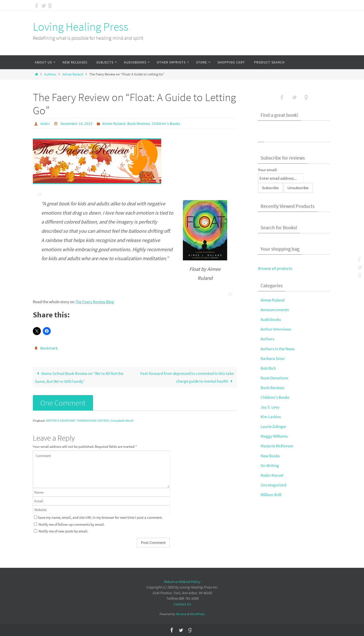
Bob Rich (268, 368)
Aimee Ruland (73, 74)
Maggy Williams (274, 436)
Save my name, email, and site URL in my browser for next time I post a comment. (100, 517)
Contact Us (182, 604)
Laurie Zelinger (273, 426)
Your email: (268, 170)
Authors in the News (278, 349)
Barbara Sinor (273, 358)
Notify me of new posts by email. (63, 531)
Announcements (275, 310)
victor (45, 123)
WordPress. (197, 614)
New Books (270, 456)
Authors (50, 74)
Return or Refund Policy (182, 581)
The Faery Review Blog (95, 302)
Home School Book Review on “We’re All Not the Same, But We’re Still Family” (79, 377)
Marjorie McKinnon (277, 446)
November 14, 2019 (76, 123)
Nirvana (181, 614)
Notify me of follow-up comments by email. (72, 524)
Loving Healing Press (81, 27)
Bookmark (49, 348)
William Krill (271, 495)
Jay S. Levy (270, 407)
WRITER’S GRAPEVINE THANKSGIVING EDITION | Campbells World (89, 421)
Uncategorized (273, 485)
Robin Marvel (272, 475)
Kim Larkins (271, 417)
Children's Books (166, 123)
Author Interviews (276, 329)
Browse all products (275, 268)
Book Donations (274, 378)
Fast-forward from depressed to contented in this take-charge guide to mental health (187, 377)
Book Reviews (139, 123)
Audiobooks (271, 319)
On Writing (270, 465)
